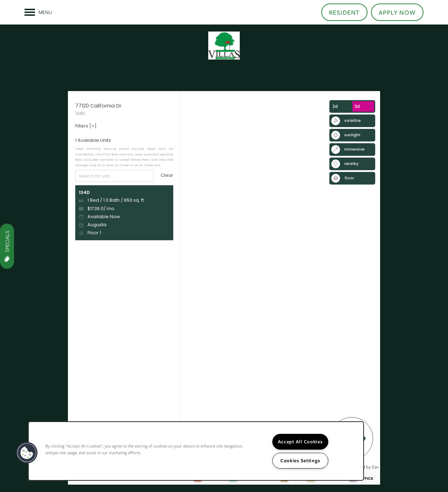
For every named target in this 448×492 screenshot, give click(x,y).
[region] (196, 451)
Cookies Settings (300, 460)
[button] (345, 12)
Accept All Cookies (300, 442)
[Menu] (38, 12)
